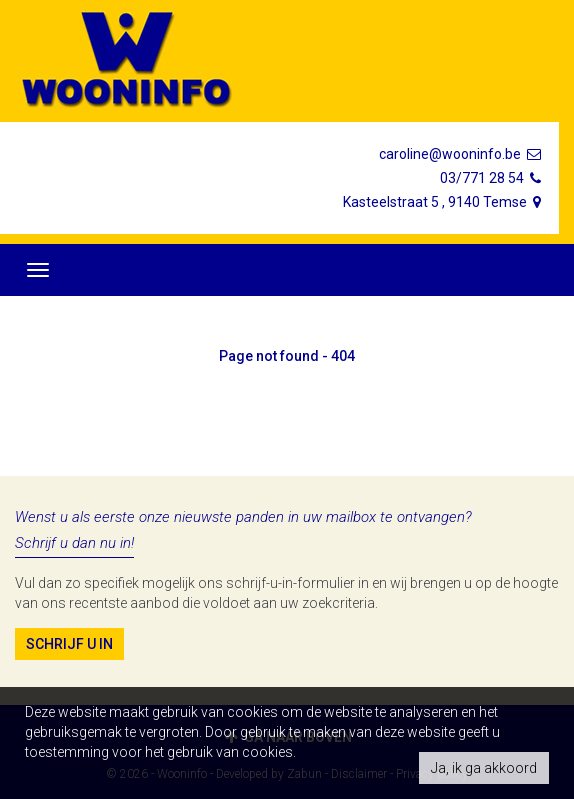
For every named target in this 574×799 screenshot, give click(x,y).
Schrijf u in (69, 644)
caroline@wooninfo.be (461, 154)
